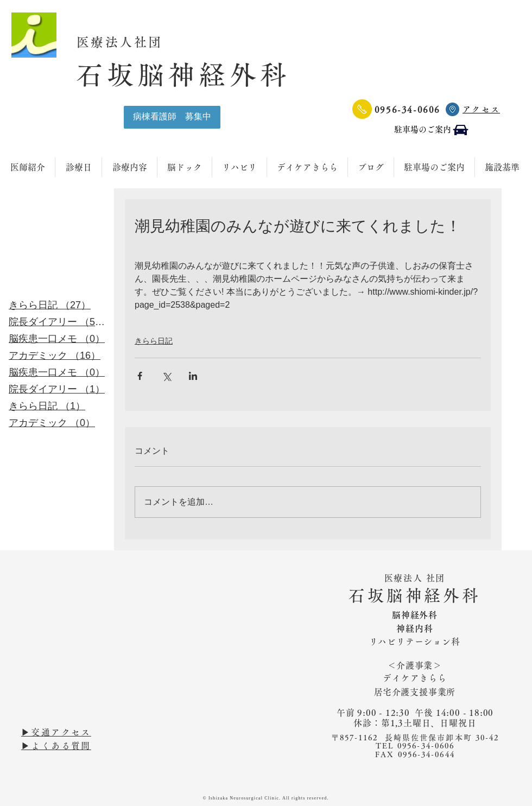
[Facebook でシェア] (140, 376)
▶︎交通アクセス (56, 732)
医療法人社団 (127, 42)
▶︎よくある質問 (56, 746)
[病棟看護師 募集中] (172, 117)
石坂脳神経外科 (183, 75)
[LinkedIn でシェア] (193, 376)
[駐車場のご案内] (432, 130)
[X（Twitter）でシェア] (166, 376)
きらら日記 (154, 341)
